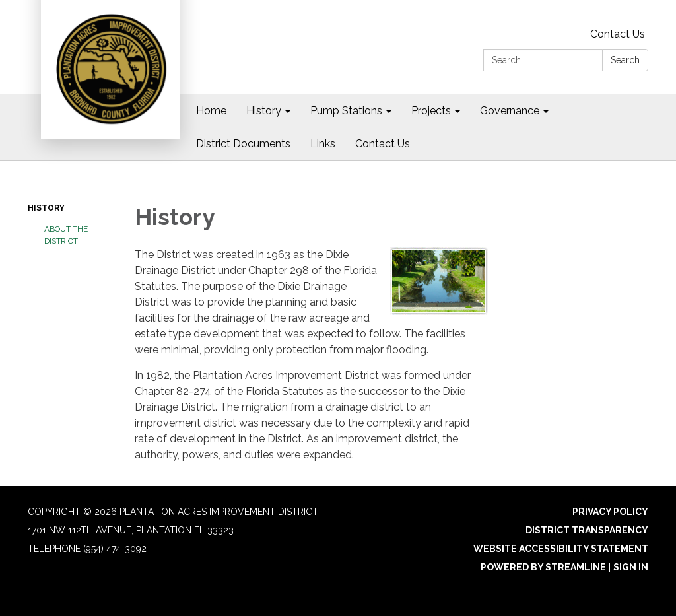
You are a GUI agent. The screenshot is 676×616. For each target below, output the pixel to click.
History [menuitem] (264, 111)
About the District (66, 235)
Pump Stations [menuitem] (346, 111)
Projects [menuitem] (431, 111)
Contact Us (618, 34)
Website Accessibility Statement (561, 549)
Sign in (631, 567)
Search (625, 60)
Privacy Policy (610, 512)
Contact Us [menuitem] (383, 144)
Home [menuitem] (211, 111)
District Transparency (587, 530)
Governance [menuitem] (510, 111)
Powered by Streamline (543, 567)
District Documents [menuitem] (243, 144)
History (46, 208)
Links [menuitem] (323, 144)
